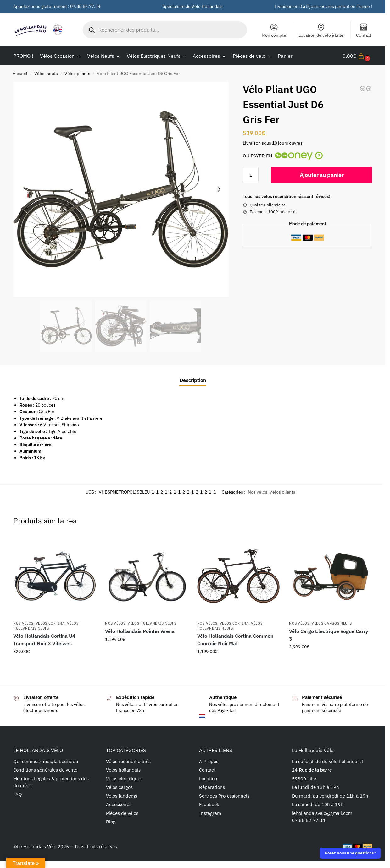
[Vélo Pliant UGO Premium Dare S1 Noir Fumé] (363, 89)
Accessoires (119, 804)
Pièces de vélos (122, 813)
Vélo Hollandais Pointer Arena (140, 631)
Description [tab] (193, 380)
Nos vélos (258, 492)
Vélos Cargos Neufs (332, 623)
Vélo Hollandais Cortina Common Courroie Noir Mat (235, 640)
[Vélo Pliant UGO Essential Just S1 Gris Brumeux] (369, 89)
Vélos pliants (77, 74)
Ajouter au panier (322, 175)
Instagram (210, 813)
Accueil (20, 74)
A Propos (209, 761)
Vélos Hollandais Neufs (152, 623)
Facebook (209, 804)
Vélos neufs (46, 74)
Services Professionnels (224, 796)
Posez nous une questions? (350, 853)
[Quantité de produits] (251, 175)
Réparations (212, 787)
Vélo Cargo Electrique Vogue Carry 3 (329, 635)
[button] (357, 56)
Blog (111, 822)
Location (208, 779)
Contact (364, 30)
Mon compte (274, 30)
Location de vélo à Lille (321, 30)
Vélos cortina (50, 623)
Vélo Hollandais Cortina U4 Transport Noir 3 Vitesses (44, 640)
